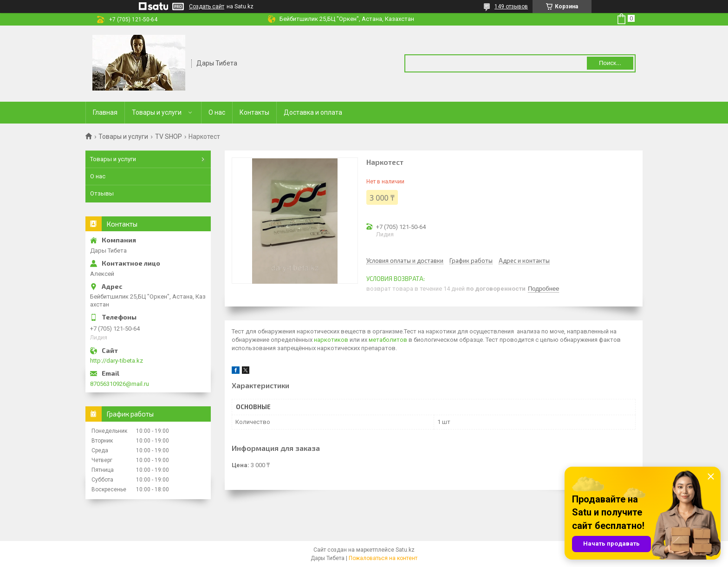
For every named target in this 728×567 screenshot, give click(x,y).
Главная (105, 112)
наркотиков (331, 340)
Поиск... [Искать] (610, 63)
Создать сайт (207, 7)
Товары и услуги (157, 112)
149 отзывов (511, 7)
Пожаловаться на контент (383, 558)
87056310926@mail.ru (120, 384)
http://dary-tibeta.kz (117, 361)
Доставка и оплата (313, 112)
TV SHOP (169, 137)
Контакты (254, 112)
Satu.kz (405, 550)
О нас (217, 112)
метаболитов (388, 340)
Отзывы (102, 193)
